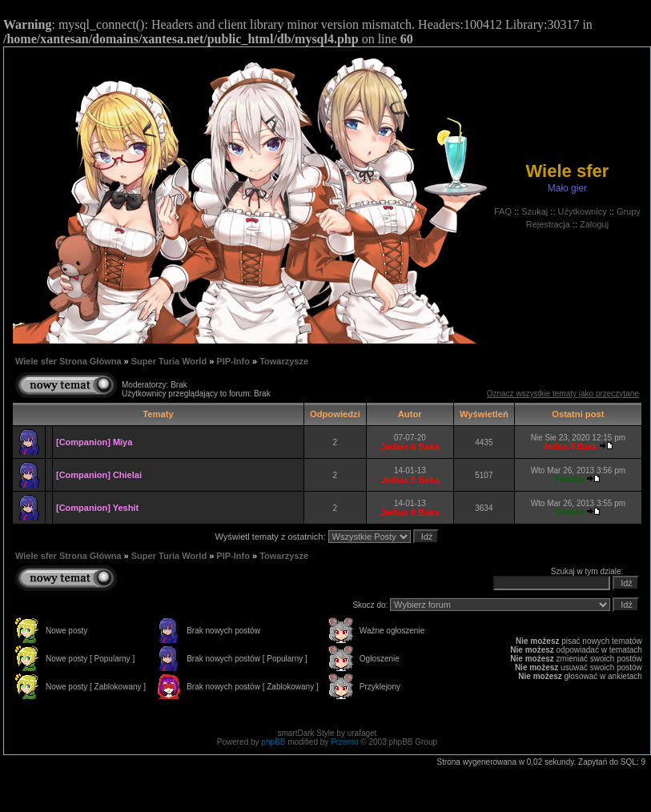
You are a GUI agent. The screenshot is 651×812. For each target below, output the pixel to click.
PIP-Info (233, 361)
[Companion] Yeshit (97, 508)
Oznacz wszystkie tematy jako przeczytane (563, 394)
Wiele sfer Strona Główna (68, 361)
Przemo (344, 742)
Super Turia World (169, 361)
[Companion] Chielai (99, 475)
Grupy (629, 211)
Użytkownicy (583, 211)
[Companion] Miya (94, 442)
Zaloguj (594, 224)
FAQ (503, 211)
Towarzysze (284, 361)
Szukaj (534, 211)
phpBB (273, 742)
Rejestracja (548, 224)
